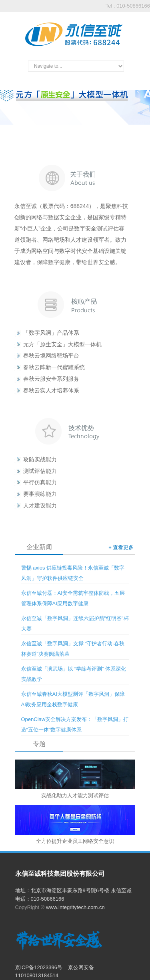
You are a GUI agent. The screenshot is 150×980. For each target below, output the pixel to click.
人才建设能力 (40, 505)
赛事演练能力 (40, 494)
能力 (51, 482)
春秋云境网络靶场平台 (51, 356)
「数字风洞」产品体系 (51, 333)
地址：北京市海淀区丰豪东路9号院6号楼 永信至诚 (73, 890)
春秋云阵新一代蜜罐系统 (54, 367)
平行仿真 (34, 482)
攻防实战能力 (40, 459)
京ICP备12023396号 (40, 967)
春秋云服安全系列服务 (51, 379)
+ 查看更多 (121, 547)
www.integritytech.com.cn (75, 907)
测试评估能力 (40, 471)
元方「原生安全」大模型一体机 (62, 344)
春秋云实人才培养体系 (51, 390)
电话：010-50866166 (40, 899)
